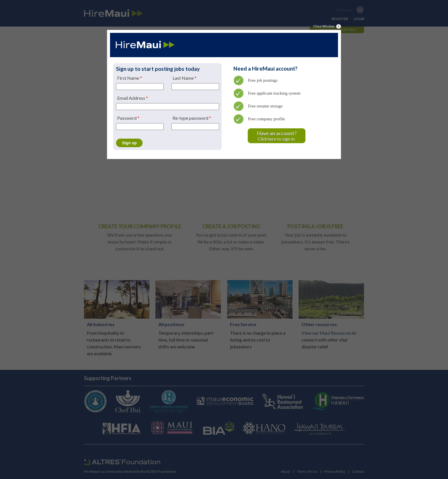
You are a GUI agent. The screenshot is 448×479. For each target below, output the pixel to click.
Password (128, 118)
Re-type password (192, 118)
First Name (130, 78)
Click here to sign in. (277, 135)
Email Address (133, 98)
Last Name (185, 78)
